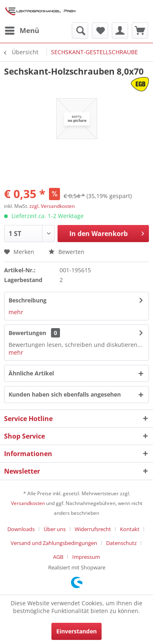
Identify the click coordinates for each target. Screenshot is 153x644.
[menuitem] (22, 31)
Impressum (86, 557)
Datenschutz (121, 543)
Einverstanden (76, 631)
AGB (58, 557)
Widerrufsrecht (93, 529)
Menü (22, 30)
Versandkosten (28, 503)
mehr (16, 312)
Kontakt (130, 529)
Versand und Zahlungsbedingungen (54, 543)
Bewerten (67, 252)
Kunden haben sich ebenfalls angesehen (65, 394)
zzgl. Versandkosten (52, 206)
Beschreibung (28, 300)
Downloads (21, 529)
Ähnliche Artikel (31, 373)
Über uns (55, 529)
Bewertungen (27, 333)
